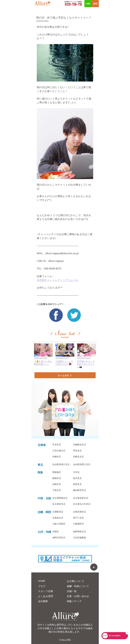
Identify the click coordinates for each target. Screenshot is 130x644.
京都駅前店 (58, 512)
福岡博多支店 (80, 532)
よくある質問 (46, 596)
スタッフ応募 (46, 591)
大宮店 (76, 472)
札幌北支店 (78, 457)
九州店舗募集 (80, 538)
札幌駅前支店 (80, 445)
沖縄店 (56, 532)
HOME (42, 581)
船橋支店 (57, 478)
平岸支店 (57, 445)
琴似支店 (77, 451)
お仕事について (76, 581)
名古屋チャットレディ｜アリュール (57, 280)
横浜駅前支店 (80, 490)
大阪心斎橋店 (59, 524)
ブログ (42, 586)
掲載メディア (74, 601)
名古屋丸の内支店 (82, 504)
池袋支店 (57, 484)
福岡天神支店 (59, 538)
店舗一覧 (72, 591)
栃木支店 (77, 478)
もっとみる (63, 375)
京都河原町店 (80, 512)
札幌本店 (57, 457)
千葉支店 (57, 490)
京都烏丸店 (58, 518)
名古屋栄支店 (59, 504)
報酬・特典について (78, 586)
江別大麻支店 (59, 451)
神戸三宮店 (78, 518)
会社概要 (43, 601)
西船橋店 (57, 472)
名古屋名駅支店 (81, 498)
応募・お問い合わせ (78, 596)
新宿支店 (77, 484)
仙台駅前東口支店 (61, 464)
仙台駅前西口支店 (82, 464)
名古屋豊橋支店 (60, 498)
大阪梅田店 (78, 524)
